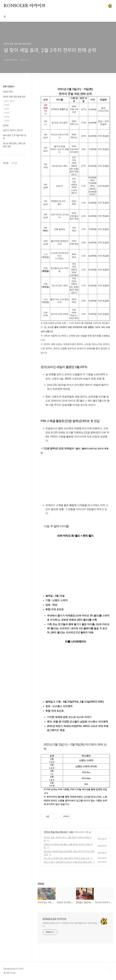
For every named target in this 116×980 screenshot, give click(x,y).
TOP (110, 970)
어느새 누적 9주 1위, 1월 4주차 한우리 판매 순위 (67, 858)
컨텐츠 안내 (8, 92)
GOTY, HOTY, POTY (13, 130)
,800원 (94, 229)
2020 (7, 105)
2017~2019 (10, 101)
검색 (103, 6)
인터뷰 (6, 125)
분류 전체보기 (9, 87)
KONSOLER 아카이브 (25, 6)
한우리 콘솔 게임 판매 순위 (56, 832)
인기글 (14, 163)
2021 (71, 832)
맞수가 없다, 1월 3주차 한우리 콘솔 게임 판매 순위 (68, 862)
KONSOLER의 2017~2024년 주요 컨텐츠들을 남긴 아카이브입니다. (70, 925)
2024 (7, 121)
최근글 (6, 163)
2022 (7, 113)
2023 (7, 117)
